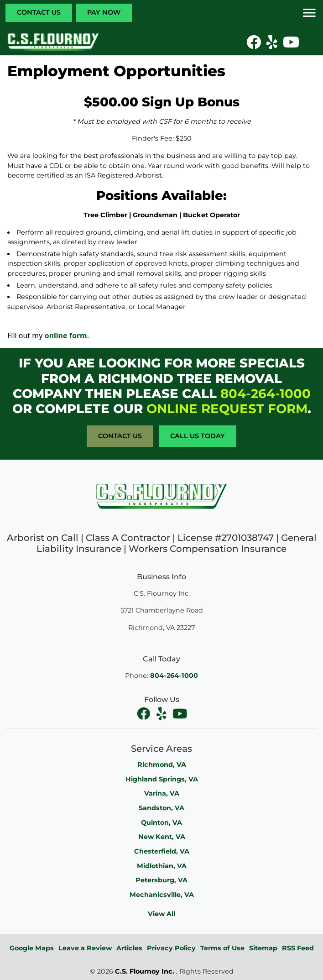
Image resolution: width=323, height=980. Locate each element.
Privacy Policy (171, 948)
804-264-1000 (266, 393)
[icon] (255, 45)
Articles (129, 948)
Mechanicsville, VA (162, 895)
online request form (227, 409)
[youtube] (180, 714)
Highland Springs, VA (162, 779)
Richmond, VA (162, 765)
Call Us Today (198, 436)
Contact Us (39, 12)
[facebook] (144, 714)
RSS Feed (298, 948)
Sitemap (263, 948)
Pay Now (104, 12)
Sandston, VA (161, 808)
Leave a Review (85, 948)
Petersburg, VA (161, 880)
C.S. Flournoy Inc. (145, 971)
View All (161, 914)
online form (66, 335)
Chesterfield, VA (162, 851)
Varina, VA (162, 793)
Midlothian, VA (162, 866)
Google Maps (32, 948)
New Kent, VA (162, 837)
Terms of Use (222, 948)
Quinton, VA (161, 823)
